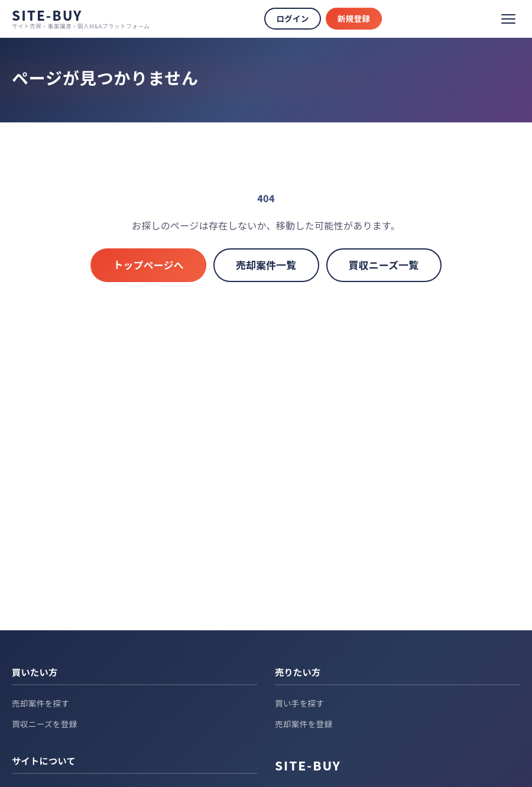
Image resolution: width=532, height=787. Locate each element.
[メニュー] (508, 19)
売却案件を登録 (304, 724)
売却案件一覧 (266, 265)
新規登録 (354, 18)
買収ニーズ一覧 (384, 265)
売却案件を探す (40, 703)
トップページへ (148, 265)
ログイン (292, 18)
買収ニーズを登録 (45, 724)
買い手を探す (299, 703)
